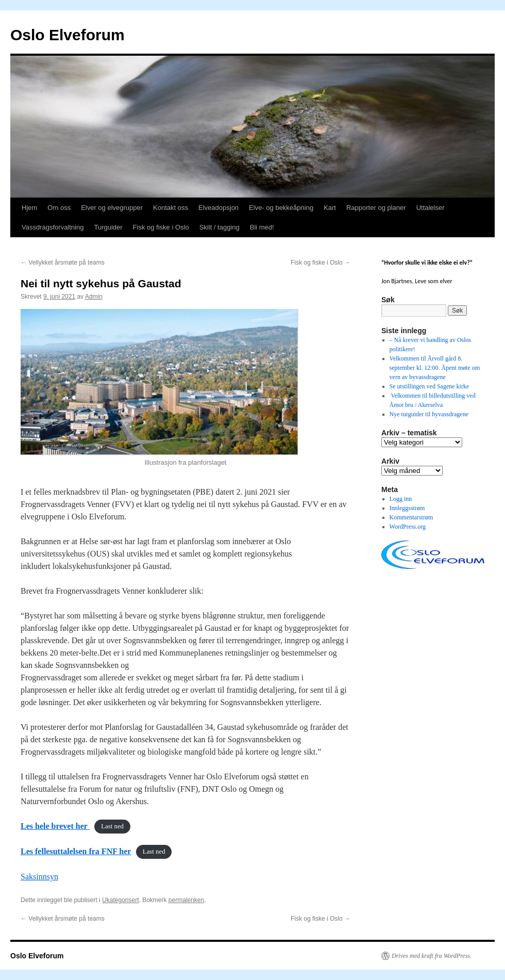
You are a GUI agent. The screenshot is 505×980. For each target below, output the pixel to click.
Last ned (112, 827)
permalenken (186, 900)
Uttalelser (431, 208)
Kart (330, 208)
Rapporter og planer (376, 208)
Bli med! (262, 227)
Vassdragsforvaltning (53, 227)
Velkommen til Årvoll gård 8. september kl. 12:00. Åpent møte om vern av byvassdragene (435, 368)
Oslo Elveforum (68, 35)
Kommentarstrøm (411, 517)
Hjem (29, 208)
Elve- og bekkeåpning (281, 208)
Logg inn (401, 499)
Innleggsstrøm (407, 508)
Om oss (59, 208)
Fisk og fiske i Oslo (161, 227)
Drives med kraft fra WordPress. (432, 956)
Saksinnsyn (39, 877)
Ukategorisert (120, 900)
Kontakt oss (171, 208)
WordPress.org (408, 527)
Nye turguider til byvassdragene (429, 414)
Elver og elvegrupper (112, 208)
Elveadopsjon (218, 208)
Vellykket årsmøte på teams (63, 263)
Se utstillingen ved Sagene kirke (430, 386)
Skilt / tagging (220, 227)
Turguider (108, 227)
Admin (94, 297)
